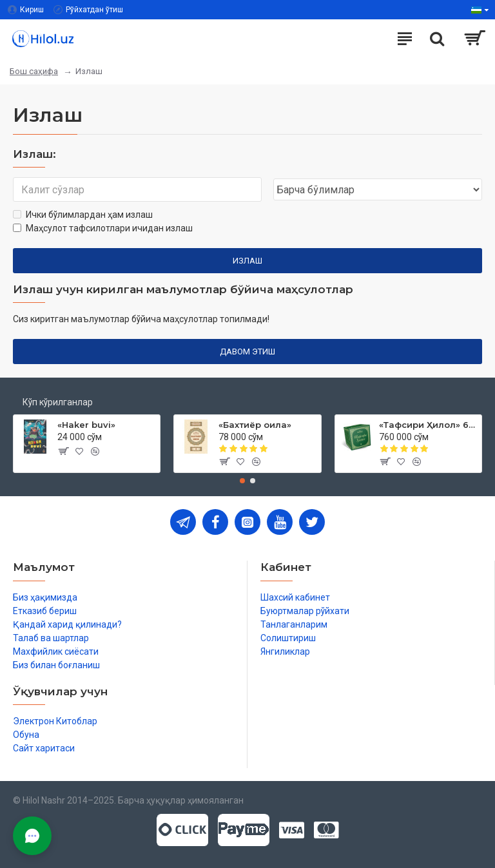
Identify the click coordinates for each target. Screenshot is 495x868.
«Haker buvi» (86, 425)
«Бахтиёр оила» (255, 425)
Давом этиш (247, 352)
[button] (242, 481)
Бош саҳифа (34, 71)
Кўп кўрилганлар (58, 402)
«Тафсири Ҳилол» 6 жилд (428, 425)
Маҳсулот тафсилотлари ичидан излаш (103, 228)
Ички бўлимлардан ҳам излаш (83, 215)
